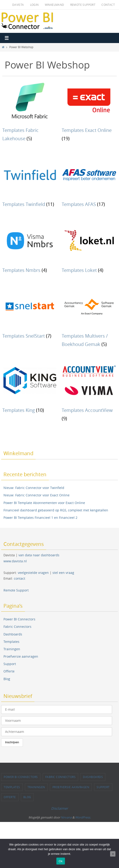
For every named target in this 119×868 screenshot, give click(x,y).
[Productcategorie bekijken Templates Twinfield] (30, 183)
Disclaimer (59, 808)
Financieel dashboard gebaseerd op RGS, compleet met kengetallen (56, 510)
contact (20, 578)
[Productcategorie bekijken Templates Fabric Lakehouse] (30, 113)
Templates (11, 642)
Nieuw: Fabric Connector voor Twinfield (34, 488)
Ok (61, 861)
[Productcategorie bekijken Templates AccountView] (89, 393)
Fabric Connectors (17, 627)
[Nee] (113, 854)
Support (10, 664)
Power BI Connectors (19, 619)
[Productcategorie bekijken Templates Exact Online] (89, 113)
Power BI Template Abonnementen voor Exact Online (44, 503)
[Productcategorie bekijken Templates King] (30, 389)
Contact (108, 5)
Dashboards (13, 634)
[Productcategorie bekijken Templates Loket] (89, 249)
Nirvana (66, 817)
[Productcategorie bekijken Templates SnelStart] (30, 315)
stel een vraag (63, 573)
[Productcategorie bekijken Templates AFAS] (89, 183)
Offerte (9, 671)
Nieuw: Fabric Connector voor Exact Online (37, 495)
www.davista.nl (15, 561)
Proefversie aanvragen (21, 656)
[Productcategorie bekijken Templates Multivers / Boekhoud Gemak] (89, 319)
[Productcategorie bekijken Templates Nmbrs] (30, 249)
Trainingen (12, 649)
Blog (7, 679)
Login (34, 5)
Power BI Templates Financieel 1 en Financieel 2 (40, 518)
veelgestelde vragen (33, 573)
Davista (18, 5)
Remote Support (83, 5)
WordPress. (83, 817)
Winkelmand (55, 5)
